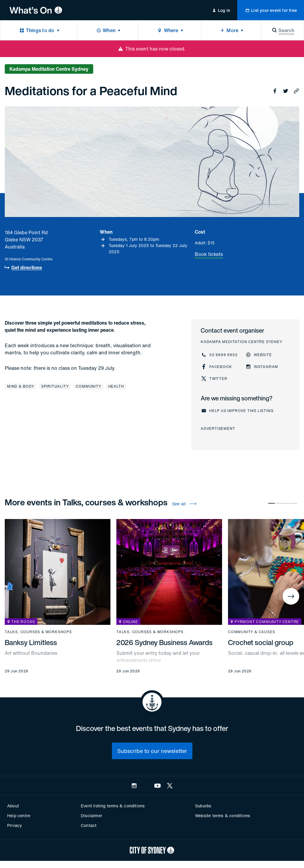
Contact (89, 825)
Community (88, 386)
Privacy (15, 825)
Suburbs (203, 806)
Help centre (19, 816)
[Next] (291, 596)
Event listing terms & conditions (113, 806)
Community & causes (251, 632)
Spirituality (55, 386)
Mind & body (21, 386)
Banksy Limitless (31, 642)
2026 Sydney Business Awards (164, 642)
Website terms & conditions (223, 816)
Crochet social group (261, 642)
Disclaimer (91, 816)
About (13, 806)
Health (116, 386)
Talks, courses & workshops (38, 632)
